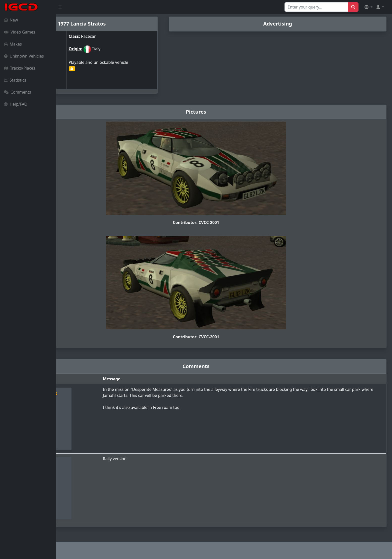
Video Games (20, 32)
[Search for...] (316, 7)
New (11, 20)
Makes (13, 44)
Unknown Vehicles (24, 56)
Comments (17, 92)
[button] (368, 7)
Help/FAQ (16, 104)
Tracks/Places (20, 68)
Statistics (15, 80)
